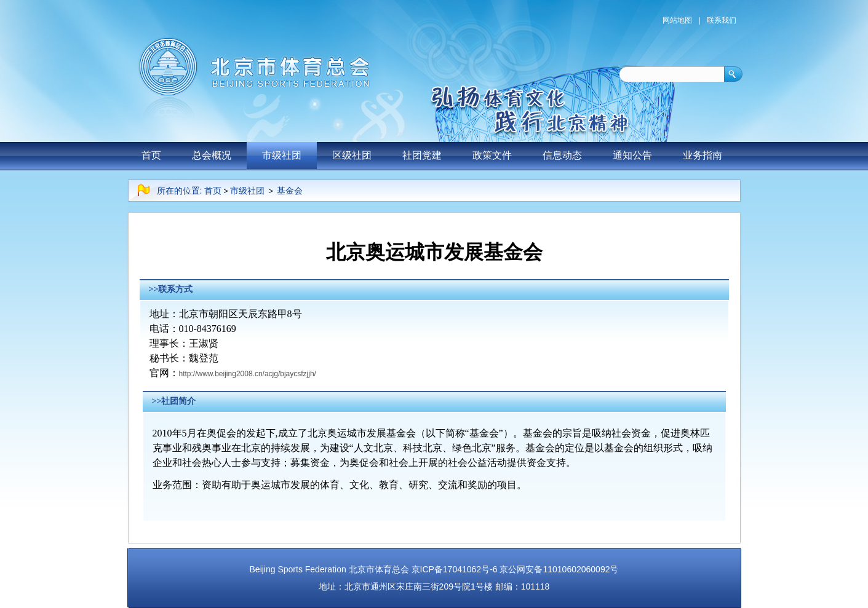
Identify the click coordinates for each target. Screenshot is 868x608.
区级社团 (352, 155)
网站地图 (677, 20)
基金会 (290, 191)
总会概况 (212, 155)
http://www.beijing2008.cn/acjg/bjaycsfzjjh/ (248, 374)
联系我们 (722, 20)
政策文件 (492, 155)
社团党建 (422, 155)
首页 (151, 155)
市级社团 (282, 155)
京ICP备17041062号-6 (455, 569)
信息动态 (562, 155)
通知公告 (632, 155)
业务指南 (703, 155)
